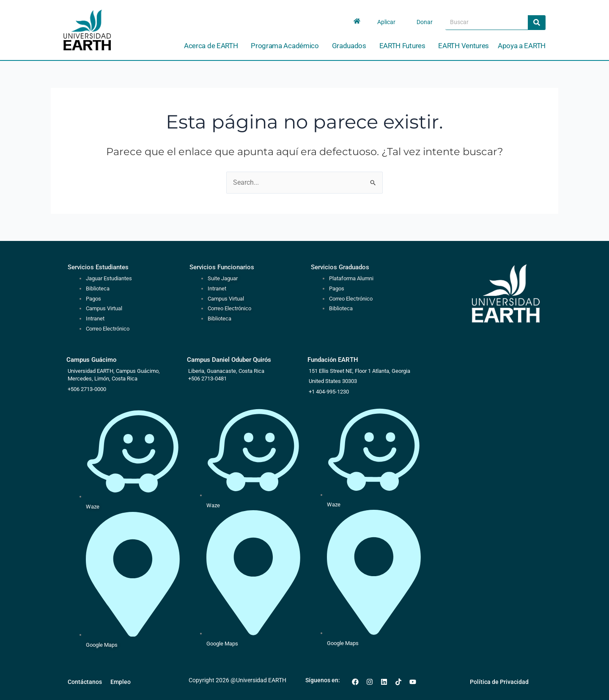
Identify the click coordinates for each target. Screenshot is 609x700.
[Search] (537, 22)
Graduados (351, 46)
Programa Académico (287, 46)
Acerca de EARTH (213, 46)
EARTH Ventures (464, 46)
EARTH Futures (405, 46)
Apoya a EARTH (522, 46)
